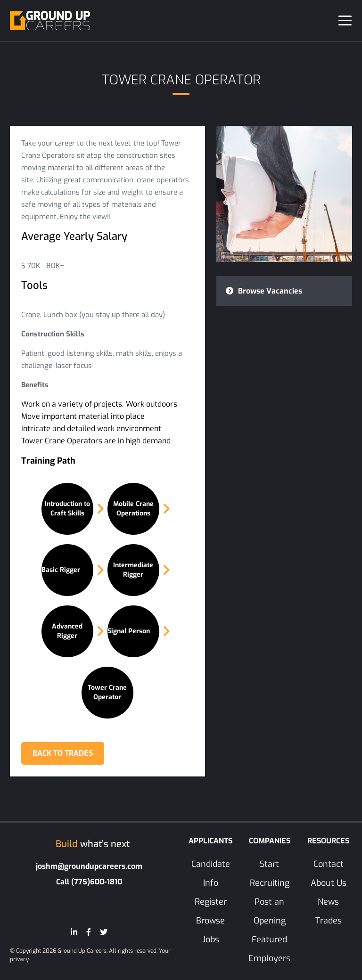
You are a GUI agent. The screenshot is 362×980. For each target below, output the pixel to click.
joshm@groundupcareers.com (89, 867)
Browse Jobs (210, 931)
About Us (329, 883)
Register (211, 902)
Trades (329, 921)
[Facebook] (89, 933)
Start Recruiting (270, 874)
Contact (329, 865)
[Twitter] (104, 933)
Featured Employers (269, 949)
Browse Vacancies (264, 291)
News (328, 902)
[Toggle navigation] (345, 20)
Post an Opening (270, 912)
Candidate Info (211, 874)
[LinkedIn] (74, 933)
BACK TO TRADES (63, 754)
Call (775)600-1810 (89, 882)
